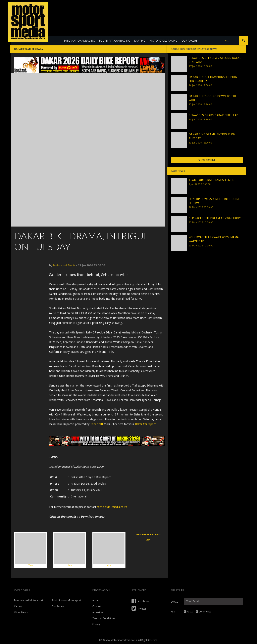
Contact (97, 606)
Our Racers (58, 606)
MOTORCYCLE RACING (164, 41)
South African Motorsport (66, 600)
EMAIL (174, 602)
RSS (173, 612)
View (31, 550)
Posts (188, 612)
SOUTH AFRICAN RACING (115, 41)
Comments (203, 612)
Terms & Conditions (104, 618)
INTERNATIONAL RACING (80, 41)
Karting (18, 606)
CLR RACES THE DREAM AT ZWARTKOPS (215, 218)
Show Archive (207, 160)
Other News (21, 612)
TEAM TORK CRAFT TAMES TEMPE (211, 180)
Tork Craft (97, 424)
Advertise (98, 612)
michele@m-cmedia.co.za (112, 507)
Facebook (140, 601)
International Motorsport (29, 600)
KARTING (140, 41)
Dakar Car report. (146, 424)
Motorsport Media (64, 265)
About (96, 600)
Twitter (139, 609)
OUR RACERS (189, 41)
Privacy (96, 624)
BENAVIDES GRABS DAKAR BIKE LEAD (214, 115)
